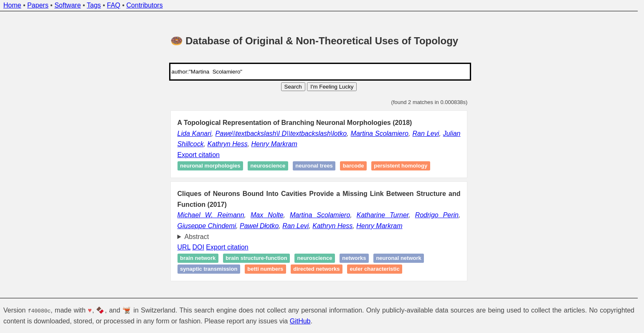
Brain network (198, 258)
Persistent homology (401, 166)
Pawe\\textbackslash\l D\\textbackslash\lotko (281, 133)
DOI (198, 247)
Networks (354, 258)
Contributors (145, 5)
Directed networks (316, 269)
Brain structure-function (256, 258)
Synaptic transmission (209, 269)
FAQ (114, 5)
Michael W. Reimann (211, 215)
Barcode (354, 166)
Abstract (197, 237)
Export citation (199, 155)
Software (67, 5)
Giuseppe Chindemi (207, 226)
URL (184, 247)
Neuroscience (268, 166)
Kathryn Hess (228, 144)
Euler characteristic (374, 269)
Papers (38, 5)
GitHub (300, 321)
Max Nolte (267, 215)
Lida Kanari (195, 133)
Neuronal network (398, 258)
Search (293, 87)
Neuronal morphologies (210, 166)
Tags (94, 5)
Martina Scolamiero (380, 133)
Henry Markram (274, 144)
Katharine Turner (383, 215)
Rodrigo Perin (437, 215)
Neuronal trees (314, 166)
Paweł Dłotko (259, 226)
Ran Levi (426, 133)
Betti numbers (265, 269)
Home (12, 5)
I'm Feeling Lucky (332, 87)
